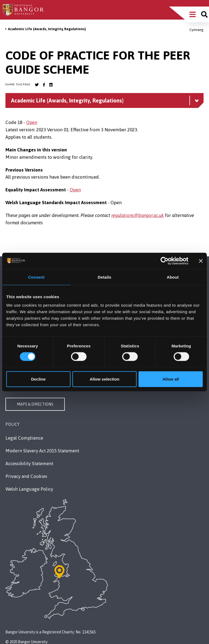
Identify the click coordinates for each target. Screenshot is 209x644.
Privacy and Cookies (26, 476)
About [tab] (173, 277)
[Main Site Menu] (193, 14)
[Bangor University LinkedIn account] (51, 85)
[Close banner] (201, 261)
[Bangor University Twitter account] (37, 85)
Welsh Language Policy (29, 489)
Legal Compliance (24, 438)
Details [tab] (104, 277)
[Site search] (204, 14)
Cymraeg (196, 30)
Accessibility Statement (29, 463)
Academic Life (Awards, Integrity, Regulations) (47, 29)
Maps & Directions (35, 404)
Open (32, 122)
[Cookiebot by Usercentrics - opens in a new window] (165, 261)
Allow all (171, 379)
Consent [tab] (36, 277)
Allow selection (104, 379)
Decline (38, 379)
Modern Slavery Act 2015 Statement (42, 451)
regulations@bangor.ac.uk (138, 215)
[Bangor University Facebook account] (44, 85)
